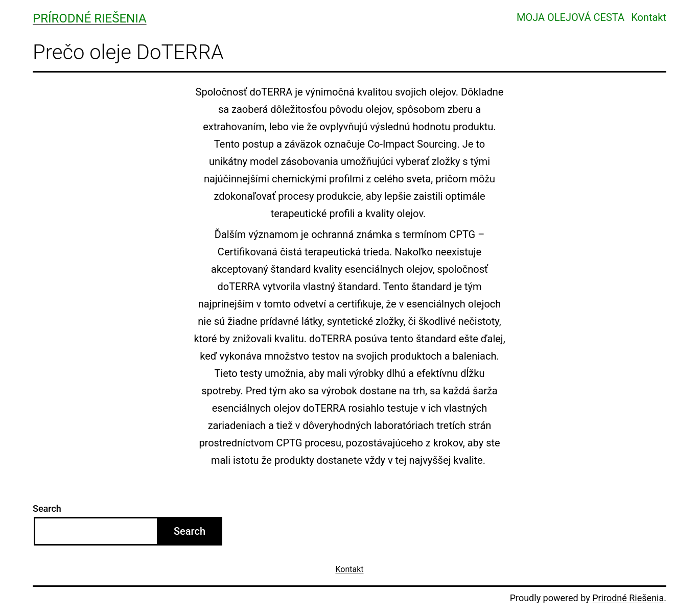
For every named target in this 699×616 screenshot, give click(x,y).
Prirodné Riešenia (628, 598)
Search (47, 508)
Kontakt (649, 17)
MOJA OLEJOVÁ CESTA (570, 17)
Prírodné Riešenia (90, 18)
